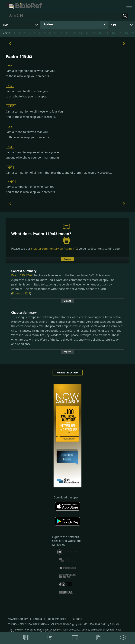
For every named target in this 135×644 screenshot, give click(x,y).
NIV (10, 86)
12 (74, 33)
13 (80, 33)
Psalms (48, 24)
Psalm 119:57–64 (22, 275)
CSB (10, 126)
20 (126, 33)
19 (120, 33)
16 (100, 33)
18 (113, 33)
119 (113, 25)
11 (67, 33)
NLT (10, 147)
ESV (10, 65)
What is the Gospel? (67, 373)
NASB (11, 106)
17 (107, 33)
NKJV (11, 181)
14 (87, 33)
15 (93, 33)
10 (61, 33)
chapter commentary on (54, 249)
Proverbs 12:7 (21, 293)
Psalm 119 (70, 249)
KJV (10, 167)
